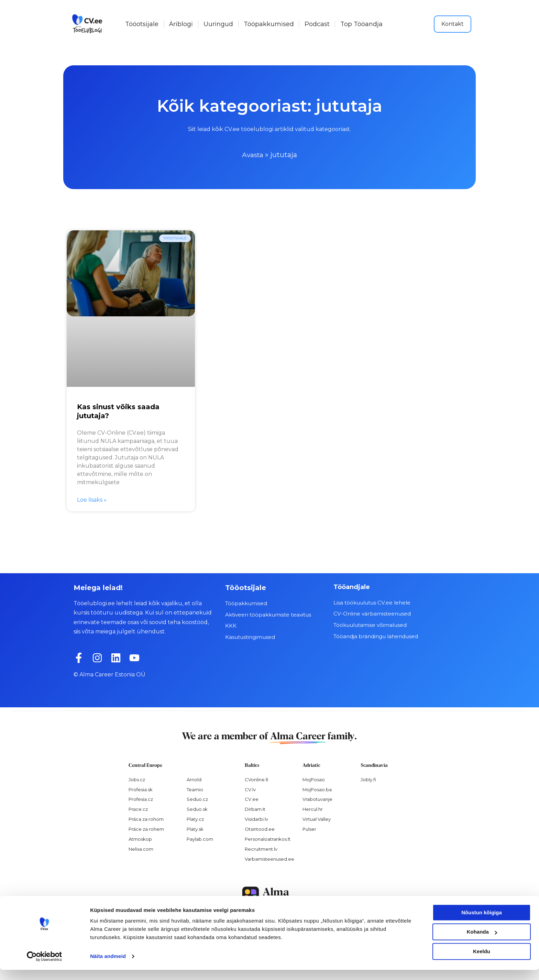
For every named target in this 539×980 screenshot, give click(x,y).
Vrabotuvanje (317, 799)
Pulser (309, 829)
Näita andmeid (108, 966)
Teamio (195, 789)
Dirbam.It (255, 809)
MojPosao (314, 779)
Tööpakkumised (269, 24)
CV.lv (250, 789)
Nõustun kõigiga (482, 923)
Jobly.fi (368, 779)
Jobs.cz (137, 779)
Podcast (317, 24)
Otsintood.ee (260, 829)
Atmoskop (140, 839)
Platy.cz (195, 819)
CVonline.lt (257, 779)
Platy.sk (195, 829)
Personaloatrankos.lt (268, 839)
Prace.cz (138, 809)
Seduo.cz (197, 799)
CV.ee (252, 799)
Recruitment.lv (261, 849)
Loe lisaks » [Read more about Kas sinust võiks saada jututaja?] (92, 500)
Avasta (253, 155)
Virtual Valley (317, 819)
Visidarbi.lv (256, 819)
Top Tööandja (361, 24)
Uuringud (218, 24)
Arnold (194, 779)
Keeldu (482, 962)
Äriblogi (181, 24)
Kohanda (482, 942)
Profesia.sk (141, 789)
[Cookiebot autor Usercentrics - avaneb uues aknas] (45, 967)
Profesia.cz (141, 799)
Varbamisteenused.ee (269, 859)
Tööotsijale (142, 24)
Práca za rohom (146, 819)
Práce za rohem (146, 829)
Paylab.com (200, 839)
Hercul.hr (313, 809)
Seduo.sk (197, 809)
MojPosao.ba (317, 789)
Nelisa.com (141, 849)
